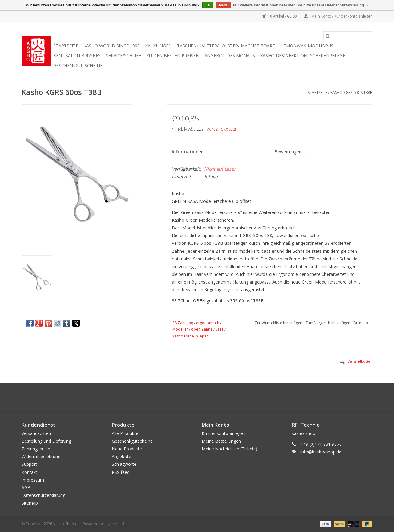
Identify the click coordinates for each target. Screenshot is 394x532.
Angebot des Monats (230, 56)
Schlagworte (124, 464)
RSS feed (121, 472)
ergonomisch (208, 323)
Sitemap (30, 503)
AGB (26, 488)
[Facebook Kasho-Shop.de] (197, 397)
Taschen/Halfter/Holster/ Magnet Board (226, 46)
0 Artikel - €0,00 (280, 16)
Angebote (121, 456)
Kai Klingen (158, 46)
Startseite (66, 46)
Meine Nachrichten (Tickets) (229, 449)
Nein (223, 5)
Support (29, 464)
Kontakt (29, 472)
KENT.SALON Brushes (77, 56)
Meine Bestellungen (221, 441)
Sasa (219, 329)
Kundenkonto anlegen (223, 433)
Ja (208, 5)
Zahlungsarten (36, 449)
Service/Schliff (123, 56)
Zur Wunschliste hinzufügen (279, 323)
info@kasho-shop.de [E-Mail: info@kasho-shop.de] (321, 452)
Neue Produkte (127, 449)
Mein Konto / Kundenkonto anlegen (338, 16)
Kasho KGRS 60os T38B (351, 93)
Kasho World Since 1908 (112, 46)
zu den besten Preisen (173, 56)
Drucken (361, 323)
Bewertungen (290, 152)
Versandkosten (222, 129)
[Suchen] (348, 36)
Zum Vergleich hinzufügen (328, 323)
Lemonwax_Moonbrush (309, 46)
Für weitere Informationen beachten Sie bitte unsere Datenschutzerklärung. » (301, 5)
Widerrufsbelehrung (41, 456)
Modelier (180, 329)
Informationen (188, 152)
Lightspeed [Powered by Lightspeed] (114, 524)
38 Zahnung (183, 323)
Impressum (33, 480)
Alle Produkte (125, 433)
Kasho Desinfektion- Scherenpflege (303, 56)
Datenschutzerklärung (43, 495)
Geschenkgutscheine (78, 65)
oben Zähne (202, 329)
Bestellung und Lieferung (46, 441)
